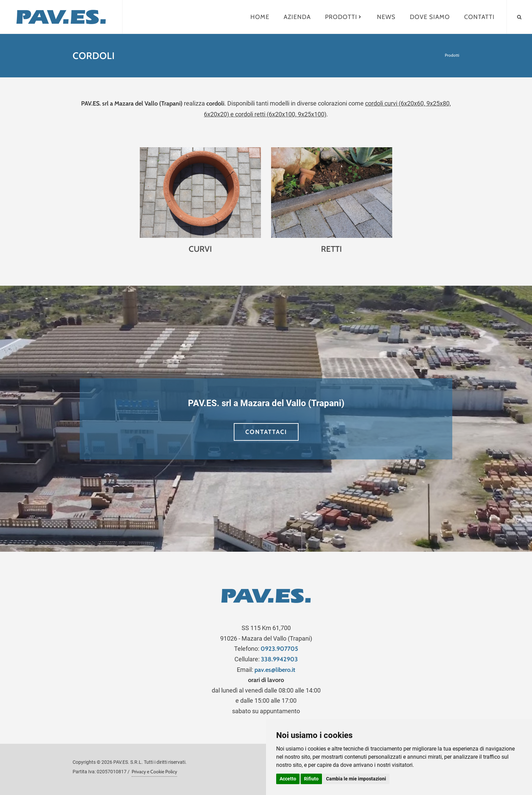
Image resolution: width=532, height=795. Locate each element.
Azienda (297, 17)
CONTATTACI (266, 432)
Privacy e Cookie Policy (154, 772)
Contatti (479, 17)
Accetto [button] (288, 779)
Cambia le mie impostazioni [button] (356, 779)
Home (260, 17)
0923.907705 (279, 649)
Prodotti (344, 17)
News (386, 17)
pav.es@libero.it (275, 670)
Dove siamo (430, 17)
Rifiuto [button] (311, 779)
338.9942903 (279, 659)
